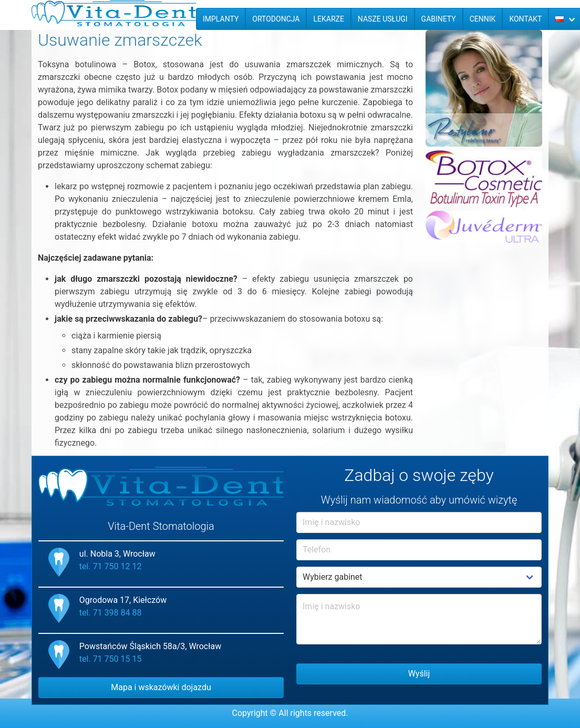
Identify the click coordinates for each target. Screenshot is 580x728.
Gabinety (439, 19)
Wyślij (419, 674)
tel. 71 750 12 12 (111, 566)
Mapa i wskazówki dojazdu (161, 687)
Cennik (483, 19)
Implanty (221, 19)
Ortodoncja (276, 19)
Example (419, 577)
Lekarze (328, 19)
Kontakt (525, 19)
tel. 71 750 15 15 (111, 659)
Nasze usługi (383, 19)
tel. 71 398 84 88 (111, 613)
